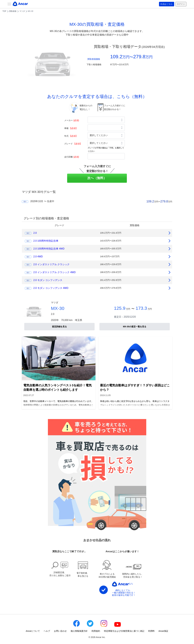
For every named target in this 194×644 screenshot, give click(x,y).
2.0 (35, 233)
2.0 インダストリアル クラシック (51, 264)
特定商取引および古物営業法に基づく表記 (124, 631)
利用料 (151, 631)
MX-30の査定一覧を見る (135, 327)
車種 (71, 128)
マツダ (22, 11)
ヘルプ (47, 631)
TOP (4, 11)
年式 (71, 136)
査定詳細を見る (59, 327)
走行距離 (72, 157)
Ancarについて (33, 631)
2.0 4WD (38, 257)
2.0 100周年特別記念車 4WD (49, 249)
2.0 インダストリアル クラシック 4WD (54, 272)
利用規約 (96, 631)
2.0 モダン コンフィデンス (48, 280)
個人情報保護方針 (79, 631)
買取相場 (13, 11)
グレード (73, 144)
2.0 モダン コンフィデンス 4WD (51, 288)
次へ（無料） (97, 178)
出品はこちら (165, 4)
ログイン (181, 4)
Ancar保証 (163, 631)
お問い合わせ (60, 631)
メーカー (72, 120)
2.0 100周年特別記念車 (46, 241)
